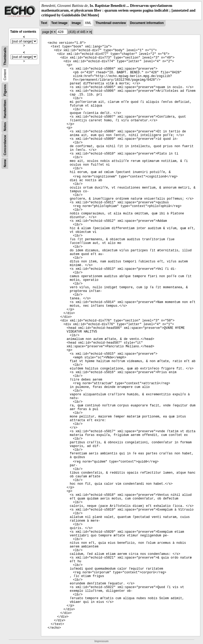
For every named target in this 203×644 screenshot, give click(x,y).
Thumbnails (5, 56)
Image (76, 23)
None (5, 163)
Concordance (5, 145)
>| (90, 32)
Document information (147, 23)
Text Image (59, 23)
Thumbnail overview (111, 23)
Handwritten (5, 109)
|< (52, 32)
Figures (5, 90)
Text (44, 23)
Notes (5, 126)
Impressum (101, 641)
